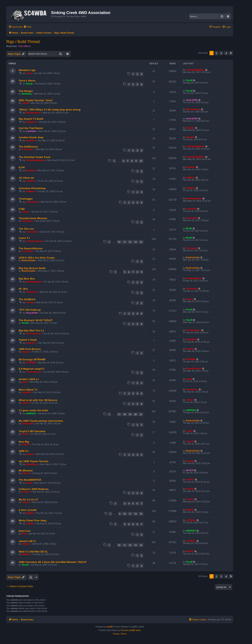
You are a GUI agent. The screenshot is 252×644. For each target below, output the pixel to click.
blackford (31, 140)
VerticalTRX (192, 100)
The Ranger (26, 91)
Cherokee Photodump (32, 188)
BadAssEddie (29, 260)
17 (119, 414)
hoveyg (30, 302)
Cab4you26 (27, 423)
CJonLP (26, 403)
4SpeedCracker (194, 368)
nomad (25, 103)
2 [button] (216, 53)
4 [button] (226, 53)
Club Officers (25, 46)
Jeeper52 (26, 392)
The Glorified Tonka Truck (35, 157)
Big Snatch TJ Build (31, 119)
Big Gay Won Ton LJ (31, 330)
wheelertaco (192, 389)
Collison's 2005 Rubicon (34, 489)
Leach (29, 73)
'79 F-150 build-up (30, 310)
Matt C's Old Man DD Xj (33, 552)
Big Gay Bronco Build (32, 268)
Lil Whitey (191, 520)
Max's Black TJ (28, 390)
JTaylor (25, 212)
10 (141, 161)
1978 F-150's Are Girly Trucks (37, 258)
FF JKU (23, 289)
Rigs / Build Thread (23, 42)
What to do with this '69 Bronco (38, 400)
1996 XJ (24, 451)
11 (125, 242)
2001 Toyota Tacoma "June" (36, 100)
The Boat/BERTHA (30, 480)
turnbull (190, 489)
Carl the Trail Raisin (31, 128)
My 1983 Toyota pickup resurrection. (41, 421)
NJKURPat (191, 339)
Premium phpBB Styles (131, 630)
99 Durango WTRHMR (32, 359)
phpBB (109, 627)
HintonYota (27, 221)
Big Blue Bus (27, 279)
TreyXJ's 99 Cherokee (32, 431)
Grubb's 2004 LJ (29, 379)
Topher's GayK (28, 340)
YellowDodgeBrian (195, 70)
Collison (190, 479)
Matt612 (30, 513)
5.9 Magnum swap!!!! (31, 369)
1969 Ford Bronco (30, 349)
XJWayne (31, 181)
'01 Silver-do (26, 178)
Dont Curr (25, 531)
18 (125, 414)
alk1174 (190, 470)
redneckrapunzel (34, 241)
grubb (25, 382)
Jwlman (26, 544)
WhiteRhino (32, 464)
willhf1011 (31, 413)
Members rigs (27, 70)
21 (141, 414)
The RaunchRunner (31, 248)
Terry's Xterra (27, 81)
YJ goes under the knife (33, 410)
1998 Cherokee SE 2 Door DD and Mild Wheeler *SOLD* (53, 562)
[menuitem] (27, 27)
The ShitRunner (28, 147)
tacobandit (191, 209)
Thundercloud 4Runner (33, 218)
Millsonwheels (33, 113)
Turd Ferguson (33, 334)
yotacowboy (32, 202)
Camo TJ (24, 238)
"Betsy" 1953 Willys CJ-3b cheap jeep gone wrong (50, 110)
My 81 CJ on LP (28, 500)
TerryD (29, 84)
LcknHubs (31, 131)
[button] (231, 53)
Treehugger (26, 199)
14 (141, 242)
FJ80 (22, 209)
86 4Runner (26, 471)
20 (136, 414)
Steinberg (27, 94)
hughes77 (31, 343)
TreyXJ (25, 434)
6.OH (22, 167)
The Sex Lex (26, 229)
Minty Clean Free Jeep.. (33, 520)
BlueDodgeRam (194, 198)
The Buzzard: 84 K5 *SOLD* (36, 320)
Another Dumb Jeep (31, 137)
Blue (24, 534)
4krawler (190, 128)
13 (136, 242)
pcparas (26, 352)
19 (130, 414)
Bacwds (190, 461)
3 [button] (221, 53)
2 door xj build (28, 510)
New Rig (24, 442)
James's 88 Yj (27, 541)
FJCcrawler (27, 149)
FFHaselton (32, 292)
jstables (30, 523)
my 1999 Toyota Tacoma (34, 461)
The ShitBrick (27, 299)
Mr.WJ (189, 228)
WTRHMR (31, 363)
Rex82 (29, 483)
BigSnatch (31, 122)
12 (130, 242)
